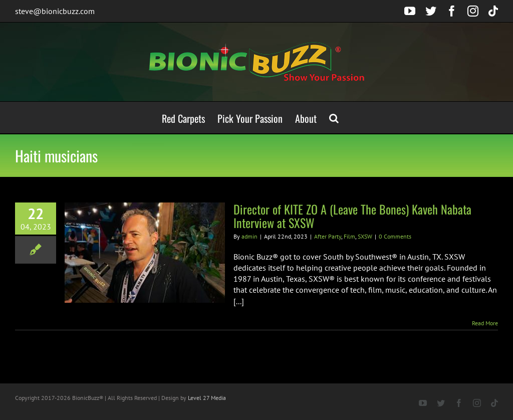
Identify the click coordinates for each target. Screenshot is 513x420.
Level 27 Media (207, 398)
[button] (334, 118)
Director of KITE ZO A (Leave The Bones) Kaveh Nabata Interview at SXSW (352, 216)
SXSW (365, 236)
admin (249, 236)
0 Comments (395, 236)
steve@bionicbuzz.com (55, 11)
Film (349, 236)
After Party (328, 236)
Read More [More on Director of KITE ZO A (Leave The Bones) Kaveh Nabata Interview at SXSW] (485, 323)
